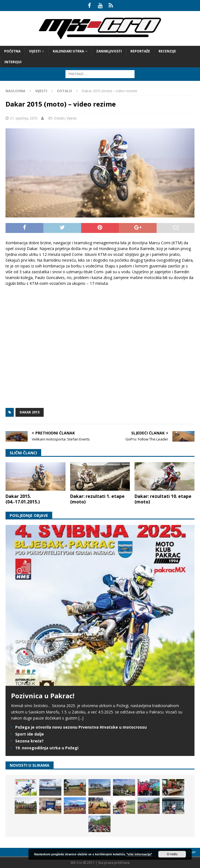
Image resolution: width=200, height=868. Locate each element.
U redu (172, 854)
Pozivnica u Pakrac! (43, 696)
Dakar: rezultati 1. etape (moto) (97, 499)
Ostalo (59, 118)
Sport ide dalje (30, 734)
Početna (12, 51)
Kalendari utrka (68, 51)
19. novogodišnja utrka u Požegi (47, 748)
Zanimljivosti (109, 51)
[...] (81, 718)
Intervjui (13, 62)
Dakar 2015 (30, 412)
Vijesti (35, 51)
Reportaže (140, 51)
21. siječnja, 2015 (24, 118)
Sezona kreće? (29, 741)
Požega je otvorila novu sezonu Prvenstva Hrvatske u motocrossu (81, 727)
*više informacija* (139, 854)
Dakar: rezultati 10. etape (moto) (163, 499)
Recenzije (167, 51)
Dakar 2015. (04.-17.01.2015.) (23, 499)
